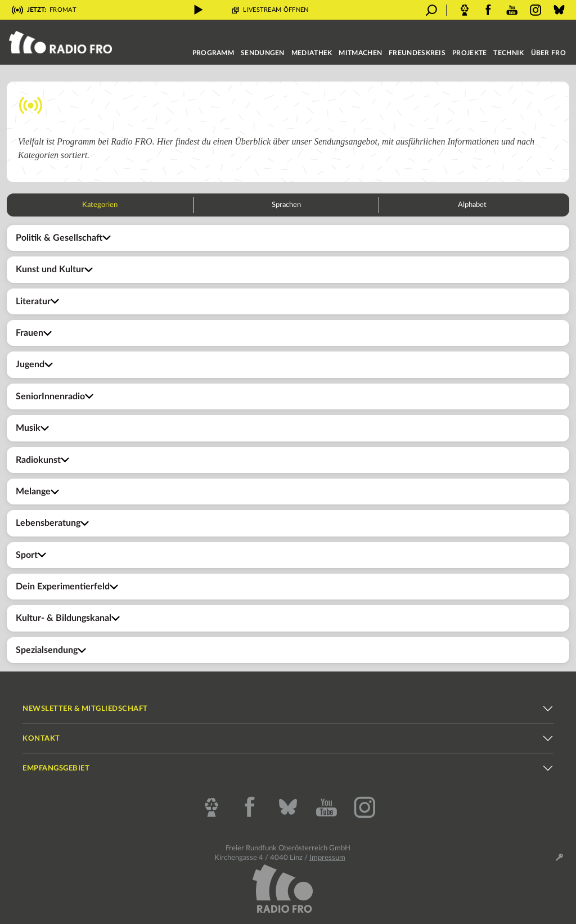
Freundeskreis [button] (417, 53)
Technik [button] (508, 53)
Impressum (327, 858)
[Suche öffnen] (431, 10)
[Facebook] (250, 808)
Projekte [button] (469, 53)
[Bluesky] (288, 808)
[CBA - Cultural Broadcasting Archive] (211, 808)
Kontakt (41, 739)
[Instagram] (364, 808)
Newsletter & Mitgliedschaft (85, 709)
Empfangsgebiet (56, 769)
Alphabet (472, 205)
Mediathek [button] (312, 53)
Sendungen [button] (263, 53)
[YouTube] (326, 808)
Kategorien (100, 205)
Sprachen (286, 205)
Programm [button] (213, 53)
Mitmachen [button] (360, 53)
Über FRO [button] (548, 53)
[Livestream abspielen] (199, 10)
